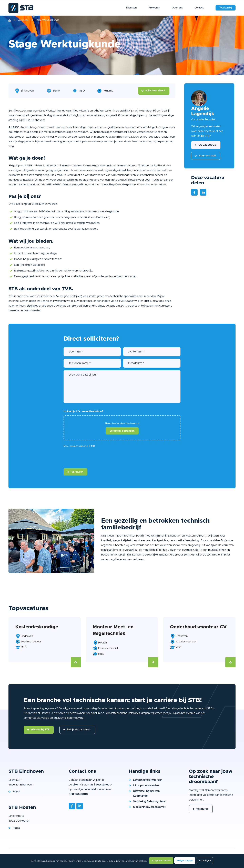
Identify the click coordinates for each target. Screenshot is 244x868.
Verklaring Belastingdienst (150, 801)
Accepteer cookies (161, 861)
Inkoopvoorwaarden (146, 785)
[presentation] (89, 458)
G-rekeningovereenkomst (149, 807)
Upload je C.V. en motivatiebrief (84, 412)
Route (16, 792)
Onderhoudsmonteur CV (198, 627)
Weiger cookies (185, 861)
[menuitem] (131, 8)
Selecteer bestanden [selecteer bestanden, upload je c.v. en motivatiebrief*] (122, 431)
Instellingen (205, 861)
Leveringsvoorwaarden (148, 780)
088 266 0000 (78, 794)
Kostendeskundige (37, 627)
